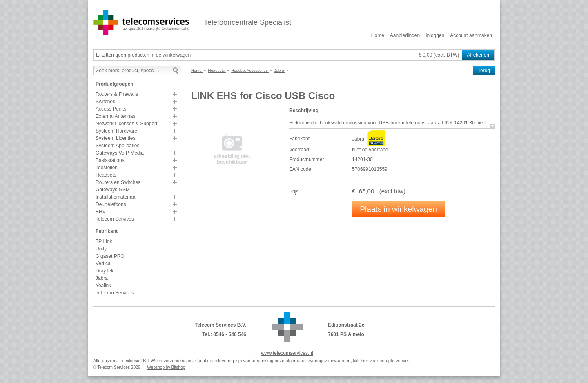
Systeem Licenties (115, 138)
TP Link (104, 241)
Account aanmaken (471, 35)
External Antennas (115, 116)
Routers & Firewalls (117, 94)
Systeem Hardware (116, 131)
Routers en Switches (118, 182)
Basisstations (110, 160)
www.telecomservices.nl (287, 353)
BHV (101, 212)
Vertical (104, 263)
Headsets (106, 175)
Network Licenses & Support (126, 124)
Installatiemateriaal (116, 197)
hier (364, 361)
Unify (101, 249)
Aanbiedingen (405, 35)
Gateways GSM (113, 190)
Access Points (111, 109)
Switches (105, 102)
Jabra (102, 278)
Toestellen (107, 168)
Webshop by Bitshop (166, 367)
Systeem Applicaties (117, 146)
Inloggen (435, 35)
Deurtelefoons (111, 204)
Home (378, 35)
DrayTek (105, 271)
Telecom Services (115, 219)
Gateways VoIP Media (120, 153)
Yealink (103, 286)
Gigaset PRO (110, 256)
